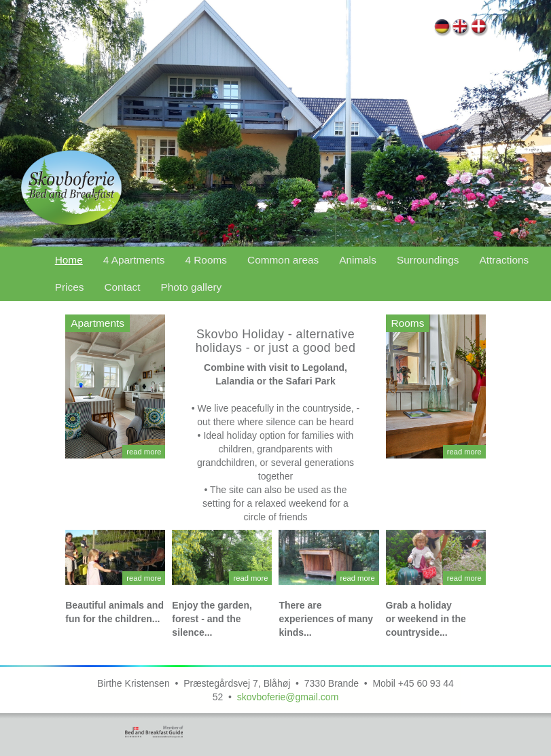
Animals (358, 260)
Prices (70, 287)
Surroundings (428, 260)
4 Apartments (134, 260)
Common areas (283, 260)
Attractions (504, 260)
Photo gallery (191, 287)
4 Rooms (206, 260)
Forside (479, 28)
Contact (122, 287)
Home (461, 28)
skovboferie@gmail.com (288, 697)
